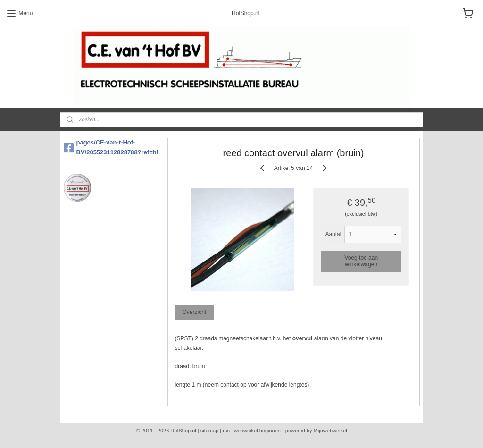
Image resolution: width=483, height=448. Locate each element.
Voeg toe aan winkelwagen (361, 261)
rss (226, 431)
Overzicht (194, 312)
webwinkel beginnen (257, 431)
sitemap (210, 431)
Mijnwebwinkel (330, 431)
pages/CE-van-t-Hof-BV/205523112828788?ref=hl (111, 147)
